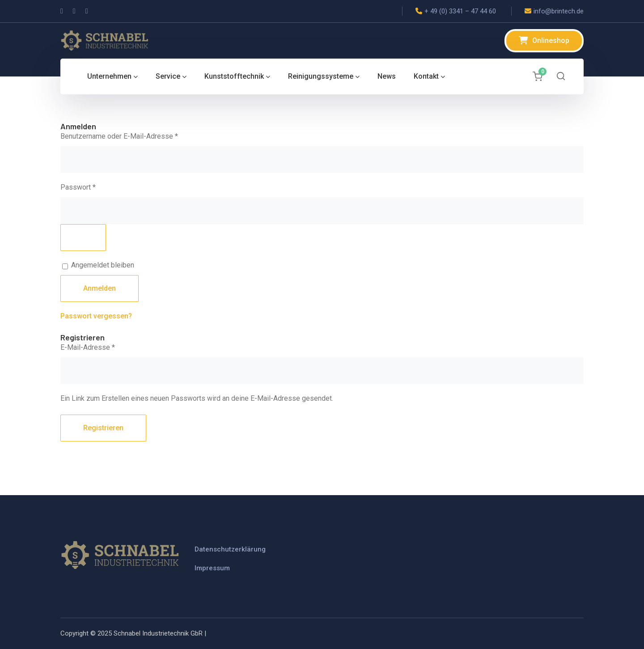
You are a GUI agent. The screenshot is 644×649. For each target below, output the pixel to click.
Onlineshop (551, 40)
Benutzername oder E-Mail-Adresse (137, 136)
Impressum (212, 568)
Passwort (96, 187)
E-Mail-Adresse (106, 347)
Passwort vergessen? (96, 316)
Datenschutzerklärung (230, 549)
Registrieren (103, 428)
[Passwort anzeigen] (83, 238)
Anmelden (100, 288)
